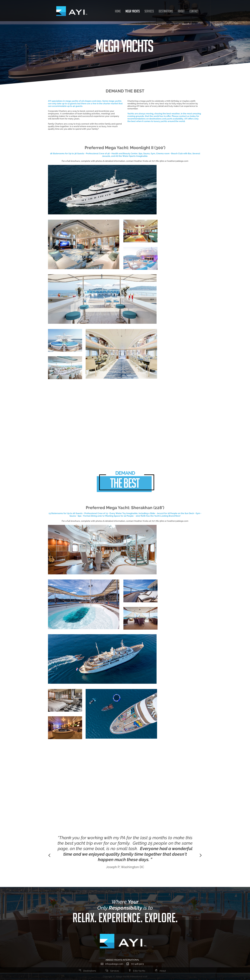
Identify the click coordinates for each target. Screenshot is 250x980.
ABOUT (181, 11)
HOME (118, 11)
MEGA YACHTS (133, 11)
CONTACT (194, 11)
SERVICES (149, 11)
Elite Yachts (137, 971)
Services (112, 971)
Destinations (87, 971)
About (160, 971)
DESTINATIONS (166, 11)
